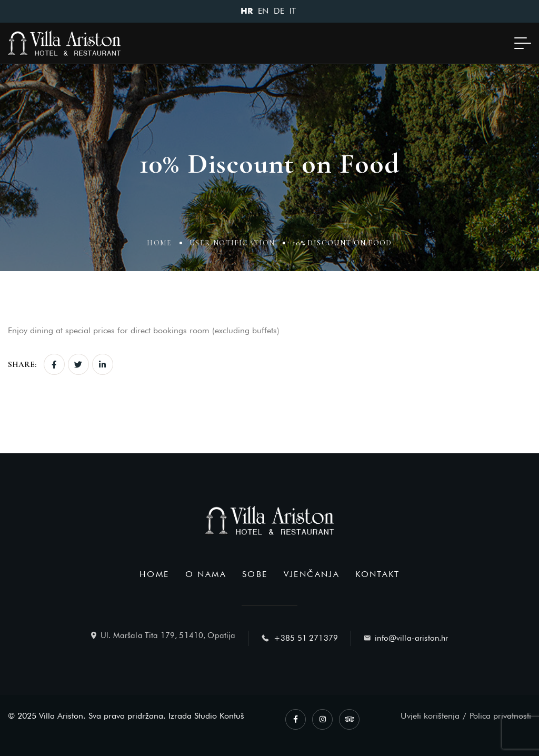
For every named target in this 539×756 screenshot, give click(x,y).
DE (279, 11)
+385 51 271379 (306, 638)
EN (263, 11)
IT (293, 11)
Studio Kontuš (219, 716)
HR (247, 12)
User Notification (232, 243)
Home (159, 243)
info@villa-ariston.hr (411, 638)
